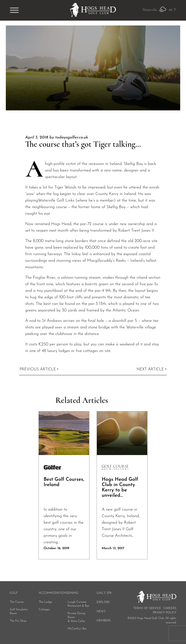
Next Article (150, 369)
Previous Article (38, 369)
